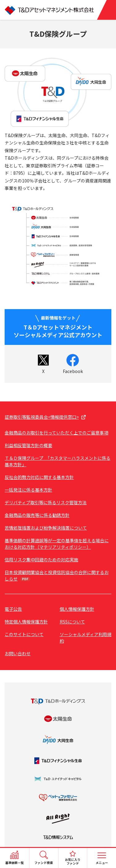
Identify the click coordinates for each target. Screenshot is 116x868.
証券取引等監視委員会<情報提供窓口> (42, 417)
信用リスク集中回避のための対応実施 (41, 560)
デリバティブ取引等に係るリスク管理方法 (46, 502)
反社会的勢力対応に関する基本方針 (39, 477)
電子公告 (13, 609)
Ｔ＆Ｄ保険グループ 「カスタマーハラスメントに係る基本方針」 (58, 461)
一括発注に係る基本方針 (28, 490)
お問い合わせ (18, 653)
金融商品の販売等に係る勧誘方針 (37, 515)
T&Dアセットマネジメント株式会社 (58, 10)
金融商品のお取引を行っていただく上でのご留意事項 (56, 433)
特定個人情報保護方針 (26, 622)
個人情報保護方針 (77, 609)
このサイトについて (24, 634)
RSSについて (72, 622)
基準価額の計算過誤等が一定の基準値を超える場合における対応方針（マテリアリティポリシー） (57, 544)
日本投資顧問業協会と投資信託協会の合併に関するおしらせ (57, 575)
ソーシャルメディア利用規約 (86, 637)
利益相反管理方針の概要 (28, 445)
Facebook (73, 371)
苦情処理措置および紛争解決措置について (46, 528)
